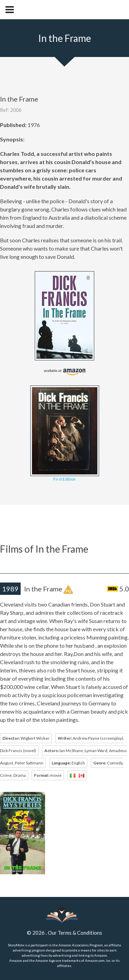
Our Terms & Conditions (75, 933)
